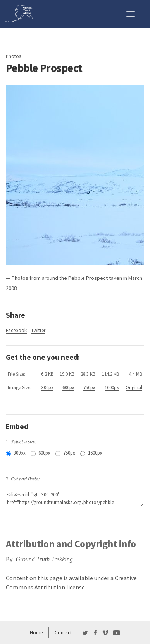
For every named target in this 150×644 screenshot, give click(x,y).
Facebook (16, 330)
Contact (63, 632)
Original (134, 387)
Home (36, 632)
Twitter (38, 330)
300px (47, 387)
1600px (112, 387)
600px (68, 387)
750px (89, 387)
